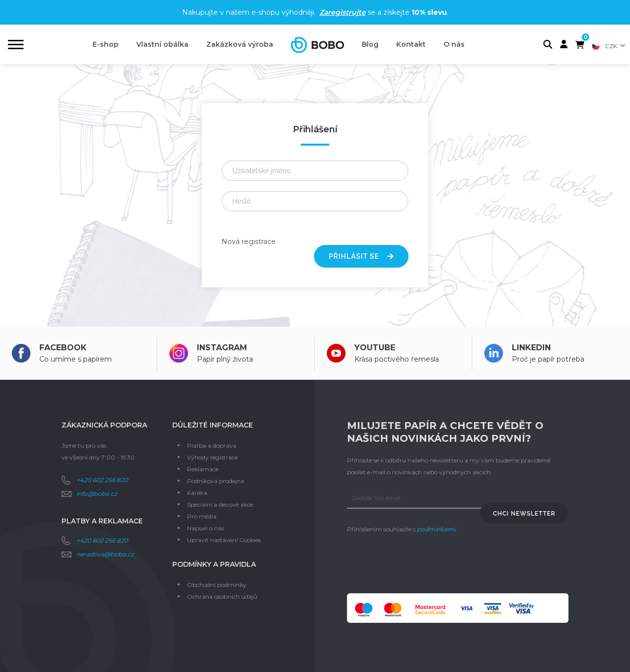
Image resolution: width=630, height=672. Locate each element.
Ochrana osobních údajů (222, 596)
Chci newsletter (524, 514)
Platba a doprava (212, 445)
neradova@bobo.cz (105, 554)
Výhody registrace (212, 457)
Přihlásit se (361, 256)
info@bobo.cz (97, 494)
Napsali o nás (205, 528)
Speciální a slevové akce (220, 504)
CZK (611, 46)
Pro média (202, 516)
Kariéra (197, 493)
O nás (454, 44)
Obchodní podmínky (217, 585)
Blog (370, 44)
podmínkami (436, 529)
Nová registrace (249, 242)
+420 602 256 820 (102, 480)
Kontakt (411, 44)
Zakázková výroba (240, 44)
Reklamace (203, 469)
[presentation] (422, 564)
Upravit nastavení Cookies (224, 540)
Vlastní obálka (162, 44)
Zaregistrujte (343, 12)
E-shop (106, 44)
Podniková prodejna (216, 481)
